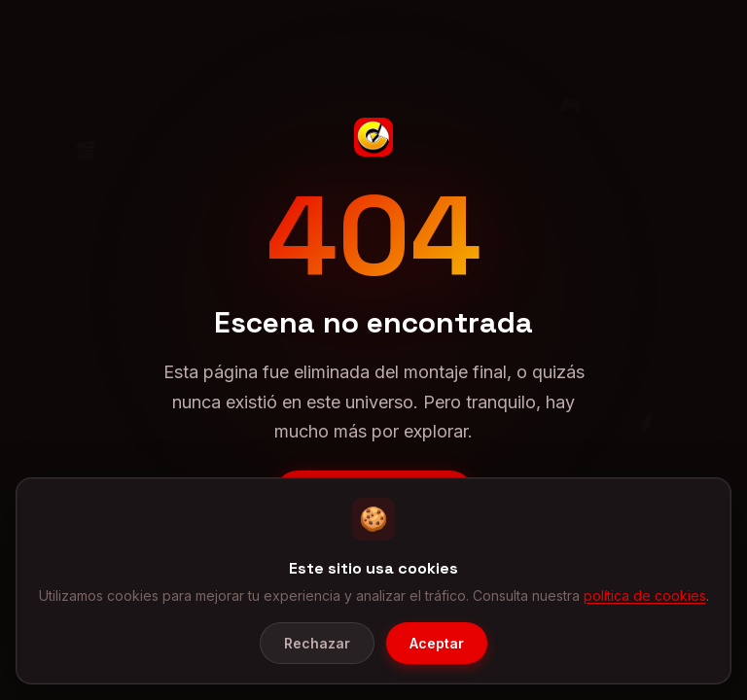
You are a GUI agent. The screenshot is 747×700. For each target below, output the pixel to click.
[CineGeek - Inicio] (373, 137)
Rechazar (317, 643)
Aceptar (437, 643)
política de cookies (645, 595)
